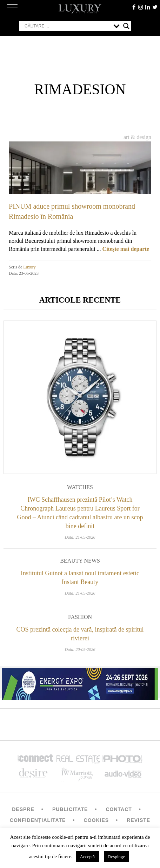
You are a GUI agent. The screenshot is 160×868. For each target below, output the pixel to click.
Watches (80, 487)
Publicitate (70, 809)
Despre (23, 809)
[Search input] (67, 26)
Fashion (80, 617)
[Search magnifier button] (126, 26)
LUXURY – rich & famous (80, 9)
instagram (141, 7)
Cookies (96, 820)
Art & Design (137, 137)
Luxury (29, 267)
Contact (119, 809)
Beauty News (80, 561)
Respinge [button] (116, 857)
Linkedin (148, 7)
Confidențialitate (38, 820)
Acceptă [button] (88, 857)
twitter (155, 7)
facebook (134, 7)
